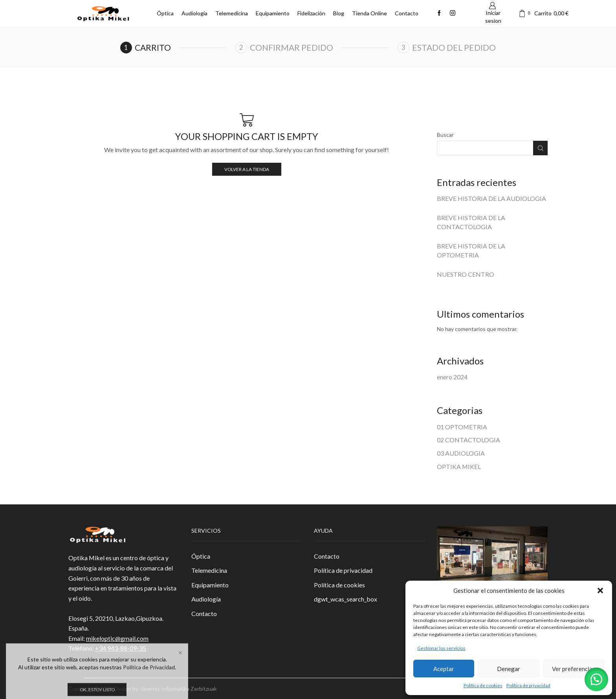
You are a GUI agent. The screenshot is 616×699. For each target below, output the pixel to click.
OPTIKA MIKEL (459, 466)
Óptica (165, 13)
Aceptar (444, 669)
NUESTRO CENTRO (466, 274)
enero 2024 (452, 377)
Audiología (194, 13)
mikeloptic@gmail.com (117, 638)
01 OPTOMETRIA (462, 427)
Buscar (445, 135)
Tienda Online (369, 13)
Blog (339, 13)
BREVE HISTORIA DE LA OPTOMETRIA (471, 250)
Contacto (407, 13)
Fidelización (311, 13)
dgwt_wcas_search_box (346, 599)
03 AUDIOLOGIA (461, 453)
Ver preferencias (574, 669)
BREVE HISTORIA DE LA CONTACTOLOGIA (471, 222)
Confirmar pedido (291, 47)
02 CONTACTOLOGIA (468, 440)
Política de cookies (483, 685)
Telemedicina (232, 13)
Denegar (509, 669)
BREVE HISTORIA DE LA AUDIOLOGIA (491, 198)
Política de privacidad (528, 685)
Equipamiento (273, 13)
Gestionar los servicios (441, 648)
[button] (600, 590)
